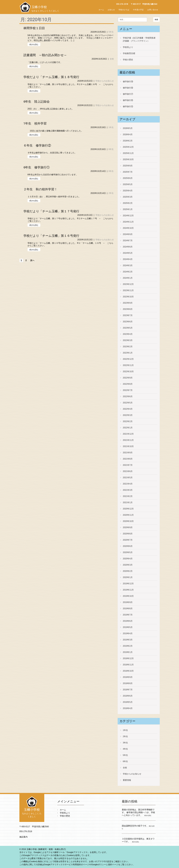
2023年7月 (128, 315)
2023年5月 (128, 328)
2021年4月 (128, 484)
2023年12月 (128, 284)
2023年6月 (128, 322)
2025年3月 (128, 197)
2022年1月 (128, 428)
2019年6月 (128, 621)
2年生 (111, 193)
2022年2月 (128, 421)
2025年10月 (128, 159)
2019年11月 (128, 590)
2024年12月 (128, 216)
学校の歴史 (128, 60)
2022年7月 (128, 390)
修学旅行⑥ (128, 100)
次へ (32, 260)
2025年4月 (128, 191)
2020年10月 (128, 521)
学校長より (128, 47)
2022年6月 (128, 396)
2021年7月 (128, 465)
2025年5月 (128, 184)
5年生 (111, 32)
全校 (112, 59)
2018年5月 (128, 702)
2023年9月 (128, 303)
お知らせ (111, 10)
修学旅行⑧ (128, 88)
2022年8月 (128, 384)
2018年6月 (128, 696)
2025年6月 (128, 178)
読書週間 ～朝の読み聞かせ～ (45, 55)
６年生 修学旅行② (37, 145)
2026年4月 (128, 134)
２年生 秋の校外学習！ (40, 189)
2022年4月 (128, 409)
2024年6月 (128, 247)
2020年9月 (128, 527)
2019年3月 (128, 640)
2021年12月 (128, 434)
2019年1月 (128, 652)
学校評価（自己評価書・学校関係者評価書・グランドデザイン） (139, 39)
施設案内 (23, 837)
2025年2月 (128, 203)
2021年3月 (128, 490)
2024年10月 (128, 228)
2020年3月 (128, 565)
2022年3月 (128, 415)
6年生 (111, 149)
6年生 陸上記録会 (37, 102)
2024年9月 (128, 234)
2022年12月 (128, 359)
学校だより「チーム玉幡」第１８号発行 (51, 77)
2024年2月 (128, 272)
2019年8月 (128, 609)
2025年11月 (128, 153)
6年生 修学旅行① (37, 167)
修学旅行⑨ (128, 82)
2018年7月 (128, 690)
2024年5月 (128, 253)
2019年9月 (128, 602)
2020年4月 (128, 559)
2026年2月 (128, 141)
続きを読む (34, 44)
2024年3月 (128, 265)
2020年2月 (128, 571)
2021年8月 (128, 459)
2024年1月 (128, 278)
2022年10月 (128, 371)
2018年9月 (128, 677)
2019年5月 (128, 627)
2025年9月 (128, 166)
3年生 (125, 743)
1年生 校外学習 (35, 123)
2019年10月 (128, 596)
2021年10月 (128, 446)
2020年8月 (128, 534)
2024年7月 (128, 241)
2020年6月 (128, 546)
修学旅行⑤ (128, 106)
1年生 (111, 127)
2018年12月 (128, 658)
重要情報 (127, 780)
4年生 (125, 749)
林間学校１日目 (34, 28)
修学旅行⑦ (128, 94)
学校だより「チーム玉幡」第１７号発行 (51, 211)
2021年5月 (128, 478)
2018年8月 (128, 683)
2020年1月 (128, 577)
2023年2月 (128, 347)
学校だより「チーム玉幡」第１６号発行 (51, 236)
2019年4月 (128, 633)
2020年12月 (128, 509)
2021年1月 (128, 502)
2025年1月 (128, 209)
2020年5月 (128, 552)
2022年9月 (128, 378)
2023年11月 (128, 290)
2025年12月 (128, 147)
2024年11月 (128, 222)
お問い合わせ (153, 10)
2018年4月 (128, 708)
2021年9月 (128, 453)
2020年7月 (128, 540)
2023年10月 (128, 297)
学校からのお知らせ (105, 81)
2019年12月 (128, 584)
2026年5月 (128, 128)
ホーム (101, 10)
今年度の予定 (138, 10)
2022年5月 (128, 403)
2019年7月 (128, 615)
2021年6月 (128, 471)
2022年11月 (128, 365)
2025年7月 (128, 172)
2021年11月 (128, 440)
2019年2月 (128, 646)
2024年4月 (128, 259)
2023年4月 (128, 334)
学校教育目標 (129, 53)
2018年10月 (128, 671)
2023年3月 (128, 340)
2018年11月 (128, 665)
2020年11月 (128, 515)
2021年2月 (128, 496)
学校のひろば (124, 10)
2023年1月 (128, 353)
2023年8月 (128, 309)
